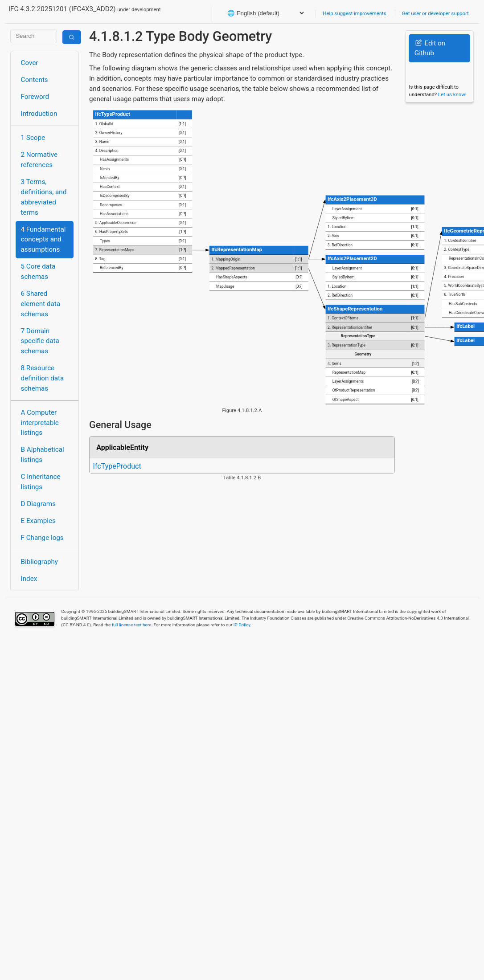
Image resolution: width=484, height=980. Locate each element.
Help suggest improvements (354, 13)
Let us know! (452, 94)
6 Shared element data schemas (41, 304)
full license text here (132, 625)
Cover (30, 63)
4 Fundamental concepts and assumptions (43, 240)
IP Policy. (242, 625)
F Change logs (42, 538)
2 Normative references (39, 160)
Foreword (35, 97)
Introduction (39, 114)
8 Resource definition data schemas (43, 378)
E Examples (38, 521)
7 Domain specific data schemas (40, 341)
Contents (35, 80)
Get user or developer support (435, 13)
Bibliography (39, 562)
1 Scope (33, 138)
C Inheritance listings (41, 482)
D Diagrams (38, 504)
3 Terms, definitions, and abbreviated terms (44, 197)
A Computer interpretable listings (40, 423)
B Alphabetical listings (43, 455)
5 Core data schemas (38, 272)
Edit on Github (430, 48)
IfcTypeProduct (117, 466)
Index (29, 579)
